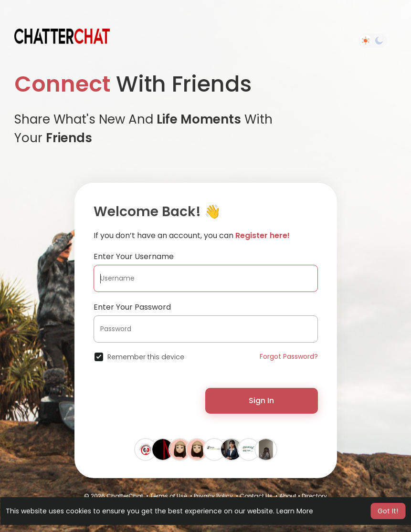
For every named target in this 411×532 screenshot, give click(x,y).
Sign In (261, 401)
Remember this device (146, 357)
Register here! (263, 235)
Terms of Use (169, 496)
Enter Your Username (134, 256)
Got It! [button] (388, 511)
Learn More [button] (295, 511)
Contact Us (256, 496)
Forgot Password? (289, 356)
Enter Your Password (132, 307)
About (288, 496)
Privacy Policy (213, 496)
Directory (314, 496)
